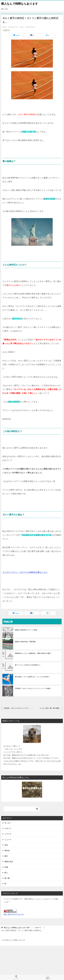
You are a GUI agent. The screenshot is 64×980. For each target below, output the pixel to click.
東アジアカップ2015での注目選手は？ (28, 665)
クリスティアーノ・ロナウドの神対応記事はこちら (25, 572)
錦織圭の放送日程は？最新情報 (25, 642)
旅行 (6, 856)
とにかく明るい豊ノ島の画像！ (50, 708)
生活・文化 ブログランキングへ (14, 914)
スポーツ (6, 30)
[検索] (21, 809)
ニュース (8, 840)
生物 (6, 867)
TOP (17, 928)
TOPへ (48, 977)
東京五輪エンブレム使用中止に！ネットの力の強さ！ (33, 677)
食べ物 (7, 878)
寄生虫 (7, 851)
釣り (6, 873)
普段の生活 (9, 862)
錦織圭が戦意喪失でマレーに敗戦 (26, 630)
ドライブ (8, 834)
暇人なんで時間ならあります (20, 3)
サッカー (8, 823)
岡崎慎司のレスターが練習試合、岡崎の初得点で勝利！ (33, 653)
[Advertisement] (32, 962)
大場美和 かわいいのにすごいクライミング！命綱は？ (33, 688)
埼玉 (6, 845)
